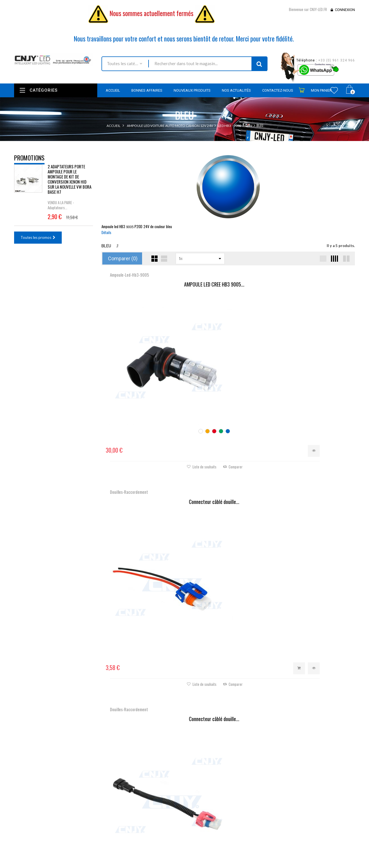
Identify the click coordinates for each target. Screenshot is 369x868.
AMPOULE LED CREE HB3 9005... (144, 285)
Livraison (138, 802)
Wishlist (334, 90)
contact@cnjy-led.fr (56, 804)
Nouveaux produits (146, 779)
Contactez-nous (144, 795)
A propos (138, 830)
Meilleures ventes (145, 787)
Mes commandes (203, 772)
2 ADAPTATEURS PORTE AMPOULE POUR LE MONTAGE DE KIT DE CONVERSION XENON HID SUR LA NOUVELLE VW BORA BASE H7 (69, 183)
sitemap (137, 838)
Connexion (345, 10)
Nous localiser (64, 782)
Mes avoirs (198, 780)
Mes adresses (200, 788)
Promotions (29, 158)
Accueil (113, 126)
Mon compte (202, 759)
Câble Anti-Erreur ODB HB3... (144, 456)
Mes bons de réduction (207, 808)
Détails (106, 232)
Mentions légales (144, 810)
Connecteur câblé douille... (228, 285)
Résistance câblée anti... (228, 456)
